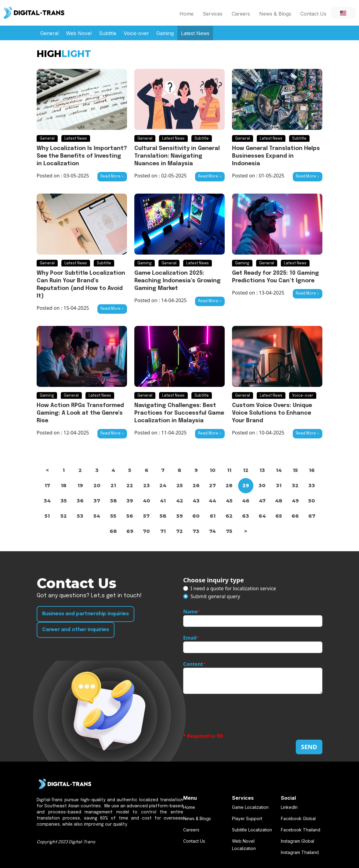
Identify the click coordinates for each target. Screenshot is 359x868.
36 (80, 501)
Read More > (112, 177)
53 (80, 516)
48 (279, 501)
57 (146, 516)
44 (212, 501)
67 (312, 516)
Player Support (247, 818)
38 (113, 501)
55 (113, 516)
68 (113, 531)
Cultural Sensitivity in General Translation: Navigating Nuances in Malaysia (177, 156)
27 (212, 486)
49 (295, 501)
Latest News (195, 33)
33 (312, 486)
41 (163, 501)
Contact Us (313, 14)
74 (212, 531)
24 (163, 486)
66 (295, 516)
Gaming (165, 33)
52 (64, 516)
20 (97, 486)
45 (229, 501)
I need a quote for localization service (233, 588)
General (49, 33)
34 (47, 501)
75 (229, 531)
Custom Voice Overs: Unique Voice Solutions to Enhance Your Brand (272, 413)
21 (113, 486)
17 (47, 486)
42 (180, 501)
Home (187, 14)
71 (163, 531)
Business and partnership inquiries (85, 614)
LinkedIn (289, 807)
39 (130, 501)
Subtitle (108, 33)
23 (147, 486)
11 (229, 470)
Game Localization (250, 807)
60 (196, 516)
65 (279, 516)
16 (312, 470)
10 (213, 470)
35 (64, 501)
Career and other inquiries (76, 630)
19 (80, 486)
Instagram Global (297, 841)
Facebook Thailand (301, 830)
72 (179, 531)
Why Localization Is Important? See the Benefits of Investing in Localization (82, 156)
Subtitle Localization (252, 830)
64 (262, 516)
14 (279, 470)
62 (229, 516)
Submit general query (215, 596)
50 (312, 501)
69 (130, 531)
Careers (241, 14)
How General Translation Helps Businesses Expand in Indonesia (276, 156)
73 (196, 531)
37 (97, 501)
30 (262, 486)
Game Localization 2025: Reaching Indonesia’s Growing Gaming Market (178, 281)
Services (213, 14)
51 (47, 516)
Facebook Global (298, 818)
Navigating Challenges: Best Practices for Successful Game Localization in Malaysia (179, 413)
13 (262, 470)
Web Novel (79, 33)
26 (196, 486)
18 (64, 486)
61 (213, 516)
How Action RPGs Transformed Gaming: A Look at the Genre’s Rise (80, 413)
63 (246, 516)
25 (180, 486)
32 (295, 486)
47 (262, 501)
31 (279, 486)
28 (229, 486)
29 (246, 486)
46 (246, 501)
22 (130, 486)
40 (147, 501)
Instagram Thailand (300, 852)
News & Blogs (275, 14)
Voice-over (136, 33)
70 (146, 531)
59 (180, 516)
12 (246, 470)
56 (130, 516)
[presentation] (230, 713)
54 (97, 516)
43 (196, 501)
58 (163, 516)
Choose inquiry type (214, 580)
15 (295, 470)
